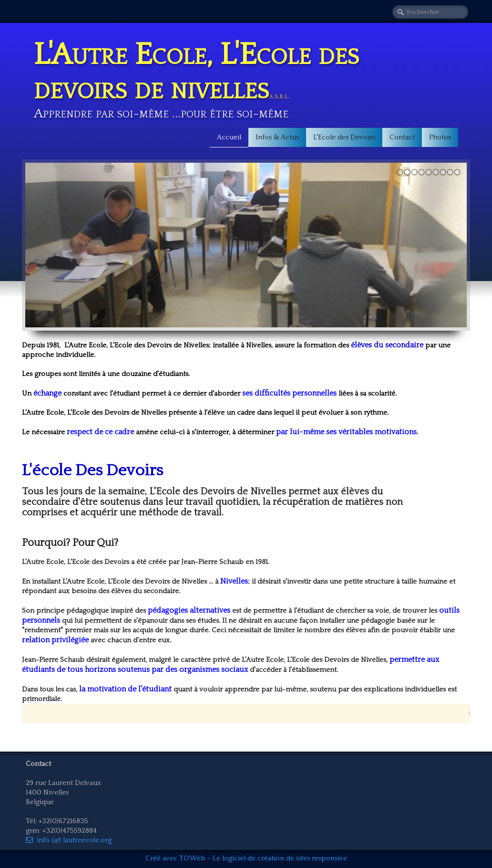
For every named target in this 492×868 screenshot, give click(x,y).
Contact (402, 137)
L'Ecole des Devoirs (344, 137)
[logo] (246, 77)
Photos (440, 137)
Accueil (229, 137)
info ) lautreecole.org (69, 840)
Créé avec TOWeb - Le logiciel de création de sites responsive (246, 858)
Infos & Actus (277, 137)
